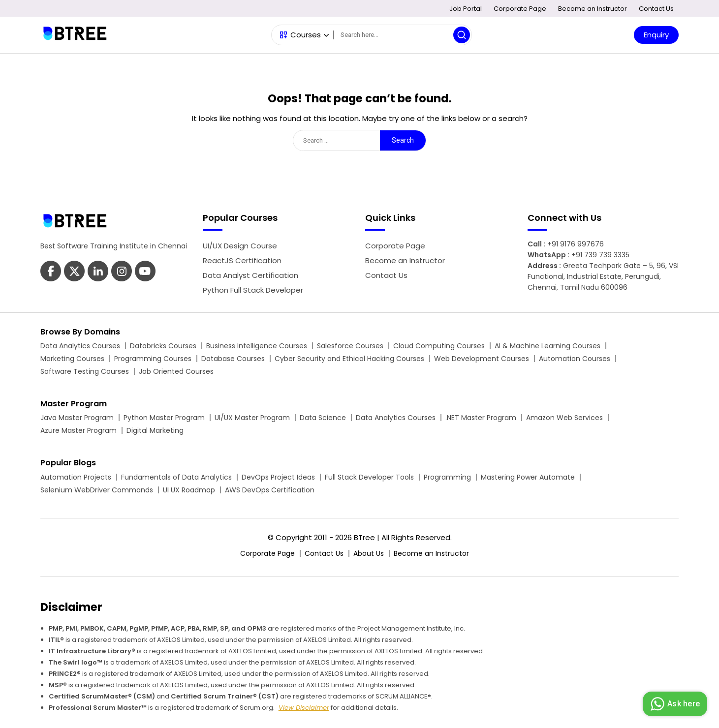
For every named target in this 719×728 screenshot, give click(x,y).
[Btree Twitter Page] (74, 272)
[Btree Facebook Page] (51, 272)
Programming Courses (153, 359)
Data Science (323, 418)
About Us (369, 553)
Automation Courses (575, 359)
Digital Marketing (155, 430)
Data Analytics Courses (80, 346)
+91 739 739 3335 (600, 255)
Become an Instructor (593, 9)
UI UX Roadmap (189, 490)
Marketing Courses (72, 359)
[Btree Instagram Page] (145, 272)
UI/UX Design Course (240, 246)
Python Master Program (164, 418)
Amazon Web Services (564, 418)
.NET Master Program (481, 418)
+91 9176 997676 (576, 244)
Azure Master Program (78, 430)
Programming (447, 477)
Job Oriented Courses (176, 371)
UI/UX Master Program (252, 418)
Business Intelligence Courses (257, 346)
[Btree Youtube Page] (122, 272)
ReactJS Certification (242, 260)
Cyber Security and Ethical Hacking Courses (349, 359)
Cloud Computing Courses (439, 346)
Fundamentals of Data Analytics (176, 477)
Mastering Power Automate (528, 477)
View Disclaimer (304, 708)
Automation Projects (76, 477)
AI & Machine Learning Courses (547, 346)
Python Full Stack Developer (253, 290)
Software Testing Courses (85, 371)
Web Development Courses (482, 359)
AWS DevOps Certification (270, 490)
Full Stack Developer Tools (369, 477)
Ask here (674, 704)
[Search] (403, 35)
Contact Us (656, 9)
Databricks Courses (163, 346)
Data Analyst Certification (250, 275)
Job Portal (466, 9)
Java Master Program (77, 418)
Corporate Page (520, 9)
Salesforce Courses (350, 346)
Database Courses (233, 359)
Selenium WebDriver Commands (97, 490)
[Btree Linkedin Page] (98, 272)
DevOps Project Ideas (278, 477)
